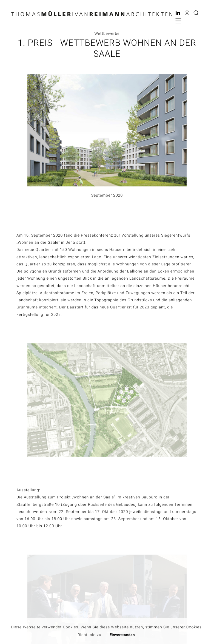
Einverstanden (122, 635)
